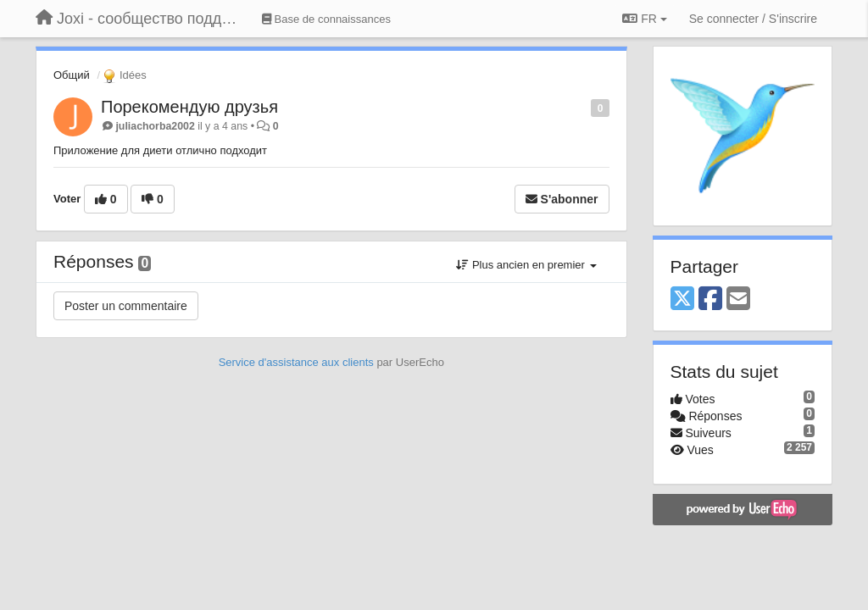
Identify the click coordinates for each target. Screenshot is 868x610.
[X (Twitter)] (682, 299)
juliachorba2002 (155, 126)
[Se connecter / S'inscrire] (753, 19)
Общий (72, 75)
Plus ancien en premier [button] (526, 265)
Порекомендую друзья (189, 107)
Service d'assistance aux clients (296, 362)
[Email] (738, 299)
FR (644, 19)
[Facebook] (710, 299)
